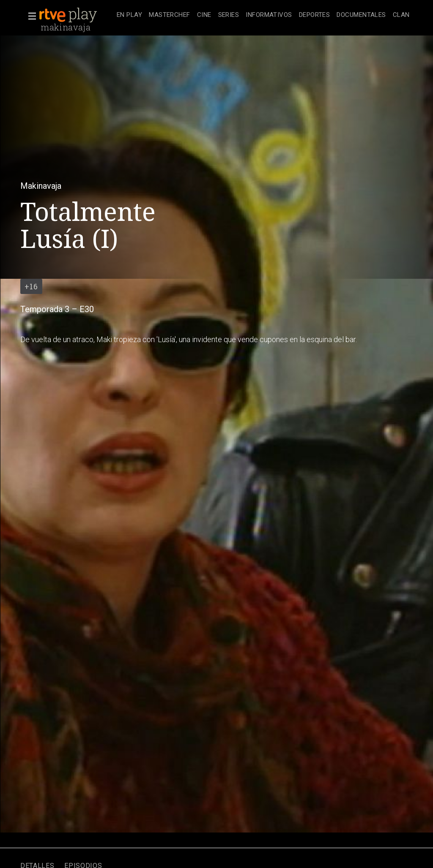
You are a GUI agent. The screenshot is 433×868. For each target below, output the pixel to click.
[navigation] (263, 15)
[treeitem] (129, 15)
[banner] (76, 15)
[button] (30, 16)
